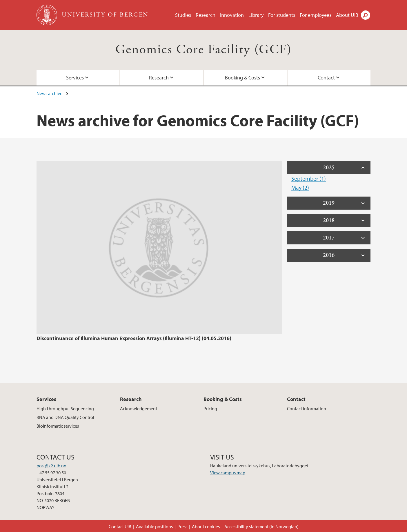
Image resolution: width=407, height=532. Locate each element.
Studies (183, 15)
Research (206, 15)
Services (75, 78)
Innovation (232, 15)
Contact (326, 78)
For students (282, 15)
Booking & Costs (242, 78)
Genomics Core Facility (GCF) (203, 50)
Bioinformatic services (58, 426)
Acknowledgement (139, 408)
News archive (49, 93)
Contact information (307, 408)
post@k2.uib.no (51, 466)
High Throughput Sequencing (65, 408)
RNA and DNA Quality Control (65, 417)
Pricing (210, 408)
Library (256, 15)
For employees (316, 15)
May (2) (300, 187)
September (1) (309, 178)
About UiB (347, 15)
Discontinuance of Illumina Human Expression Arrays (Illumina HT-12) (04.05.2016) (134, 338)
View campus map (228, 473)
